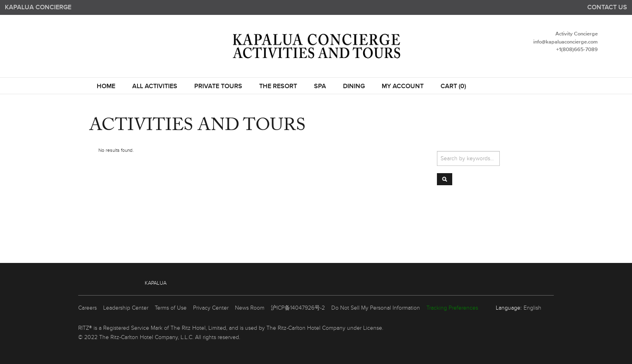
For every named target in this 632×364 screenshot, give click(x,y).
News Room (250, 308)
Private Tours (218, 87)
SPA (320, 87)
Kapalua (156, 283)
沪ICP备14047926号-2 (298, 308)
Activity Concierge (577, 34)
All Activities (155, 87)
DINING (354, 87)
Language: (509, 308)
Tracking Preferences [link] (452, 308)
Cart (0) (453, 87)
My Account (403, 87)
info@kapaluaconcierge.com (565, 42)
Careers (87, 308)
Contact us (607, 7)
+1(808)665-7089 (577, 50)
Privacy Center (211, 308)
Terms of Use (171, 308)
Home (106, 87)
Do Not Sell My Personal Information (376, 308)
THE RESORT (278, 87)
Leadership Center (126, 308)
